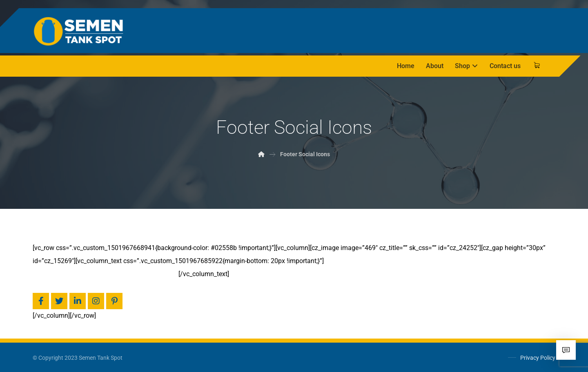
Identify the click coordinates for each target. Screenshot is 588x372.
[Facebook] (41, 301)
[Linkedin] (78, 301)
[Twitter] (59, 301)
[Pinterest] (114, 301)
